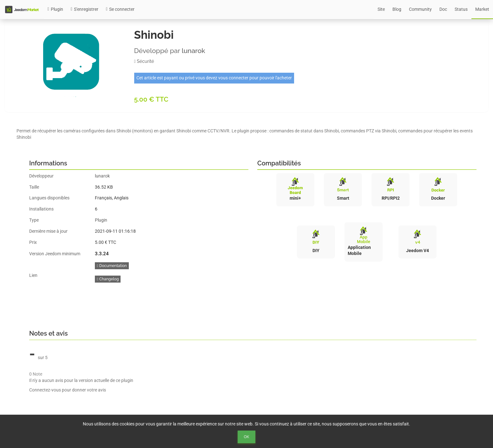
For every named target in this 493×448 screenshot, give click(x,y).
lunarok (194, 51)
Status (461, 9)
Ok (247, 437)
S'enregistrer (85, 9)
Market (482, 9)
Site (381, 9)
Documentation (112, 266)
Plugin (55, 9)
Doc (443, 9)
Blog (397, 9)
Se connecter (120, 9)
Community (420, 9)
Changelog (108, 279)
